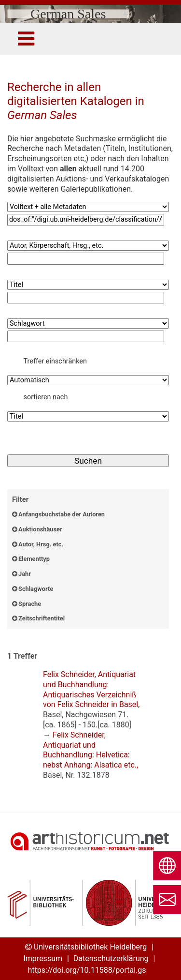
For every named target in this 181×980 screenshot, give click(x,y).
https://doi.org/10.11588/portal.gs (87, 970)
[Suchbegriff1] (86, 220)
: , (91, 700)
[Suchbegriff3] (86, 298)
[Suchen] (88, 461)
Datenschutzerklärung (111, 958)
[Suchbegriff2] (86, 259)
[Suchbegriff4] (86, 337)
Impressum (43, 958)
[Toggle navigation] (26, 39)
